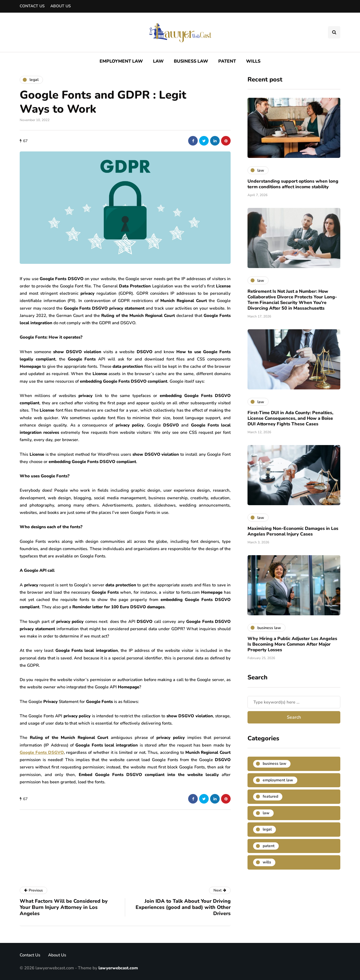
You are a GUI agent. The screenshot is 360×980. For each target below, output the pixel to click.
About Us (61, 6)
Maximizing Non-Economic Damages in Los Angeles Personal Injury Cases (293, 531)
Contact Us (32, 6)
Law (158, 61)
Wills (253, 61)
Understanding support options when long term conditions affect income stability (293, 184)
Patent (227, 61)
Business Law (191, 61)
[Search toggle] (334, 32)
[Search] (294, 702)
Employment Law (121, 61)
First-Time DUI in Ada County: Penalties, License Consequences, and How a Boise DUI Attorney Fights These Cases (290, 418)
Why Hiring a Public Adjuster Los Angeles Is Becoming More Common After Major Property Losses (292, 644)
